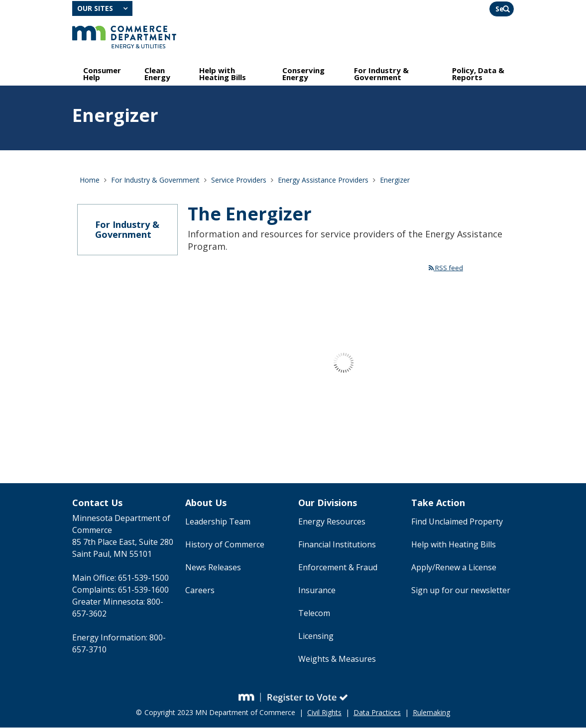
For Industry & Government (155, 180)
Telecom (314, 614)
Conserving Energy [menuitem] (303, 74)
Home (90, 180)
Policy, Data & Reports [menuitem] (478, 74)
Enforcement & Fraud (338, 568)
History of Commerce (225, 545)
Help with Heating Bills (454, 545)
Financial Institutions (337, 545)
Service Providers (239, 180)
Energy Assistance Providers (323, 180)
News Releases (213, 568)
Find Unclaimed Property (457, 522)
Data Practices (377, 713)
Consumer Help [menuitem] (102, 74)
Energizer (395, 180)
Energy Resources (332, 522)
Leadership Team (218, 522)
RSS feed (446, 268)
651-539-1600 (143, 590)
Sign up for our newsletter (461, 591)
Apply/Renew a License (454, 568)
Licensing (316, 636)
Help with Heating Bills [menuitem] (223, 74)
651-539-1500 (143, 578)
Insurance (317, 591)
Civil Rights (324, 713)
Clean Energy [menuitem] (157, 74)
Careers (200, 591)
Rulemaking (431, 713)
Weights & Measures (337, 659)
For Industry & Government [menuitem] (381, 74)
